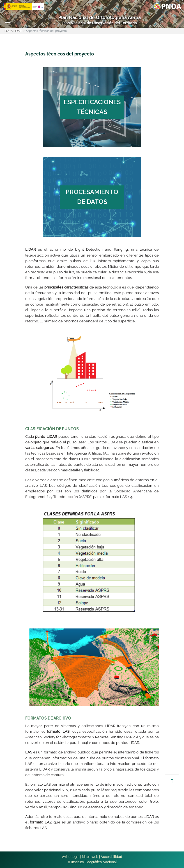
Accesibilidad (111, 857)
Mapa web (90, 857)
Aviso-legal (71, 857)
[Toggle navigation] (8, 20)
